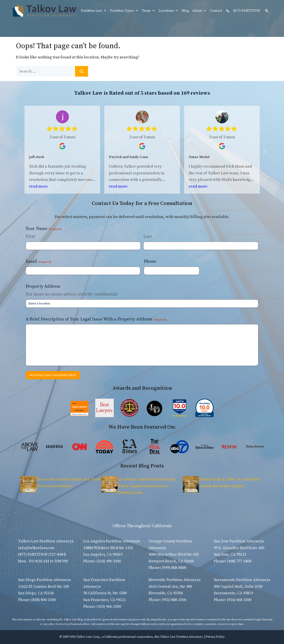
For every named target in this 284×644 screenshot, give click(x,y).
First (30, 237)
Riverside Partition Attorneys (175, 580)
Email (38, 262)
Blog (185, 11)
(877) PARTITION (243, 11)
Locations (169, 11)
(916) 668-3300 (239, 600)
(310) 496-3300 (109, 561)
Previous (19, 152)
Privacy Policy (215, 637)
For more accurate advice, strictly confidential (71, 294)
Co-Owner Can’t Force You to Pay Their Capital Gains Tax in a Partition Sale (147, 486)
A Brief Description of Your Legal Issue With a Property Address (96, 319)
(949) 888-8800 (174, 568)
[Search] (82, 71)
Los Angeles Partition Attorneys (112, 541)
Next (265, 152)
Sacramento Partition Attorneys (242, 580)
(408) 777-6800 (239, 561)
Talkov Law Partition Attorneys (46, 541)
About (199, 11)
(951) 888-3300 (174, 600)
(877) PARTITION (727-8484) (42, 554)
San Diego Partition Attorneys (44, 580)
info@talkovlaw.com (36, 548)
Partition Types (124, 11)
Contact (216, 11)
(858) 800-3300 (43, 600)
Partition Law (94, 11)
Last (148, 237)
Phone (150, 262)
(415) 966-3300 (109, 607)
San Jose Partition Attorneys (239, 541)
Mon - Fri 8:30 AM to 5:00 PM (43, 561)
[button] (267, 11)
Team (149, 11)
